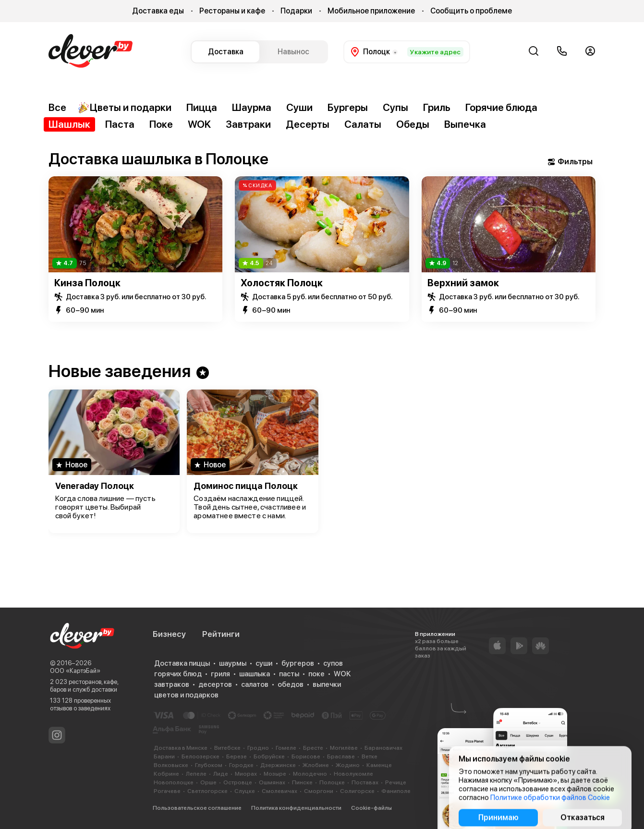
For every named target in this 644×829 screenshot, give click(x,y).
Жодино (348, 765)
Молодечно (310, 774)
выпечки (327, 684)
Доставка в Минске (181, 748)
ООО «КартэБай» (75, 671)
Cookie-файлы (371, 808)
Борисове (306, 756)
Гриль (437, 107)
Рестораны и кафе (232, 11)
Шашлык (69, 124)
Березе (237, 756)
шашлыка (255, 674)
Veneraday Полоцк (95, 486)
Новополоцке (174, 782)
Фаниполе (396, 791)
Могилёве (344, 748)
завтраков (172, 684)
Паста (120, 124)
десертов (215, 684)
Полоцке (332, 782)
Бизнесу (169, 634)
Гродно (258, 748)
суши (264, 663)
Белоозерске (200, 756)
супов (333, 663)
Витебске (227, 748)
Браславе (341, 756)
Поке (161, 124)
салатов (255, 684)
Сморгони (319, 791)
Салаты (363, 124)
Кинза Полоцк (87, 283)
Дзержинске (278, 765)
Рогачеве (167, 791)
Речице (396, 782)
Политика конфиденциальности (296, 808)
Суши (299, 107)
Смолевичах (279, 791)
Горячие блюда (501, 107)
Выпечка (465, 124)
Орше (208, 782)
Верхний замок (463, 283)
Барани (164, 756)
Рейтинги (221, 634)
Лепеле (196, 774)
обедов (291, 684)
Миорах (246, 774)
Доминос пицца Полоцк (246, 486)
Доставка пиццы (182, 663)
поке (316, 674)
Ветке (370, 756)
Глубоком (209, 765)
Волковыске (171, 765)
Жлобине (316, 765)
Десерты (308, 124)
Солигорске (357, 791)
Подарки (296, 11)
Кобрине (166, 774)
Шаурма (252, 107)
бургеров (298, 663)
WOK (199, 124)
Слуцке (245, 791)
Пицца (202, 107)
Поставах (365, 782)
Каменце (379, 765)
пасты (289, 674)
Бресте (313, 748)
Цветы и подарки (125, 108)
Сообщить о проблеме (471, 11)
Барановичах (383, 748)
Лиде (221, 774)
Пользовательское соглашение (197, 808)
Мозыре (275, 774)
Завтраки (248, 124)
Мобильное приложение (371, 11)
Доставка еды (158, 11)
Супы (395, 107)
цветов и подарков (186, 695)
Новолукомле (353, 774)
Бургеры (348, 107)
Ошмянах (272, 782)
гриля (220, 674)
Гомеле (286, 748)
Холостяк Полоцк (282, 283)
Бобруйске (269, 756)
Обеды (413, 124)
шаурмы (233, 663)
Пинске (302, 782)
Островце (238, 782)
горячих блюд (178, 674)
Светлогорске (207, 791)
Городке (241, 765)
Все (57, 107)
